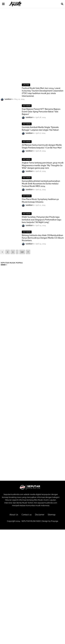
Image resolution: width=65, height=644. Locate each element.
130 (22, 252)
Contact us (27, 515)
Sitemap (52, 515)
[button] (62, 4)
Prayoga (55, 521)
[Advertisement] (32, 44)
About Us (14, 515)
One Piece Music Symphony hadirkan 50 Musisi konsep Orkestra (40, 201)
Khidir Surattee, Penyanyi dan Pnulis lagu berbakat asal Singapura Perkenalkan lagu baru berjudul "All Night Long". (42, 220)
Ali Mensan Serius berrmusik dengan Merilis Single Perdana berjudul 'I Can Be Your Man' (42, 146)
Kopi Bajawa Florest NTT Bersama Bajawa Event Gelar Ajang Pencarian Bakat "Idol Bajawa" (41, 112)
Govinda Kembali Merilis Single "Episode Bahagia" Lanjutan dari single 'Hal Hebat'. (41, 129)
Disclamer (40, 515)
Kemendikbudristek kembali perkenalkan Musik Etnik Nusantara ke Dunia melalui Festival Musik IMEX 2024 (41, 184)
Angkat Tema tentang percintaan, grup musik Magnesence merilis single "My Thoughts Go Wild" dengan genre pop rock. (43, 165)
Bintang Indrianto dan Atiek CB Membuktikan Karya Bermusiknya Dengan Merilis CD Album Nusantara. (43, 238)
